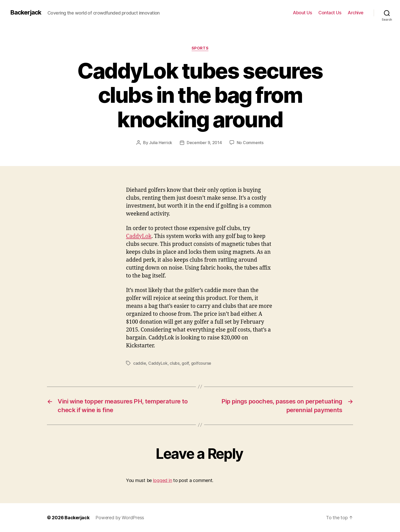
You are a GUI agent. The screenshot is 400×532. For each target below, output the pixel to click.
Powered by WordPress (120, 518)
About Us (302, 13)
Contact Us (330, 13)
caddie (140, 363)
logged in (163, 480)
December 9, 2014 (204, 143)
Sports (200, 48)
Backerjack (26, 12)
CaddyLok (139, 236)
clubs (175, 363)
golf (185, 363)
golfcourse (201, 363)
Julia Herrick (161, 143)
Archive (356, 13)
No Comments (250, 143)
